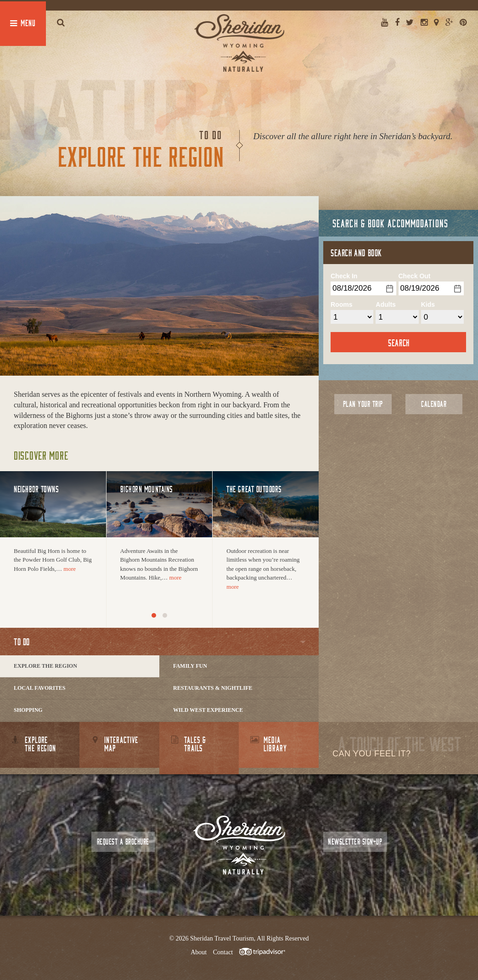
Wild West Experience (208, 710)
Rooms (341, 304)
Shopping (28, 710)
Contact (223, 952)
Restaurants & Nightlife (213, 688)
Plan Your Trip (363, 404)
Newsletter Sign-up (355, 842)
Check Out (415, 276)
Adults (386, 304)
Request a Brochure (123, 842)
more (70, 569)
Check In (344, 276)
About (199, 952)
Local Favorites (39, 688)
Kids (428, 304)
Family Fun (190, 666)
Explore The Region (45, 666)
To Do (22, 642)
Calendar (434, 404)
